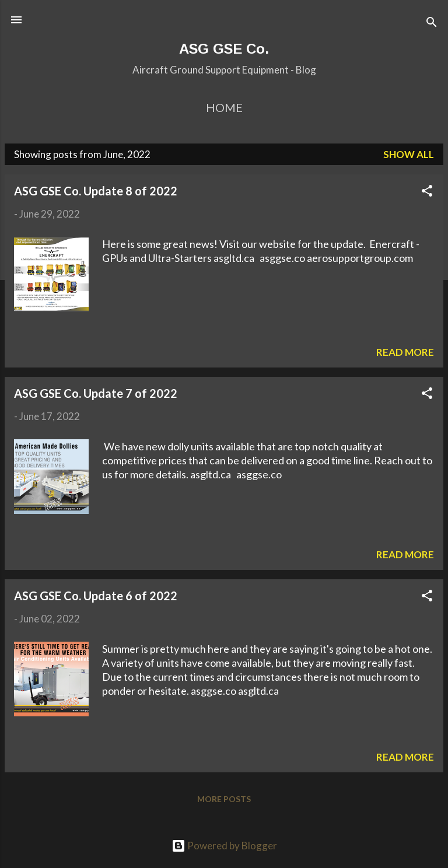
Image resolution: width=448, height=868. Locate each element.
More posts (224, 799)
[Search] (432, 24)
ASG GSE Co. (224, 49)
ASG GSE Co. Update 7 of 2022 (96, 393)
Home (224, 107)
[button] (427, 192)
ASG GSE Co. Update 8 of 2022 (96, 191)
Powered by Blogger (224, 846)
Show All (409, 154)
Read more (405, 352)
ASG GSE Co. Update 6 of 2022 (96, 596)
